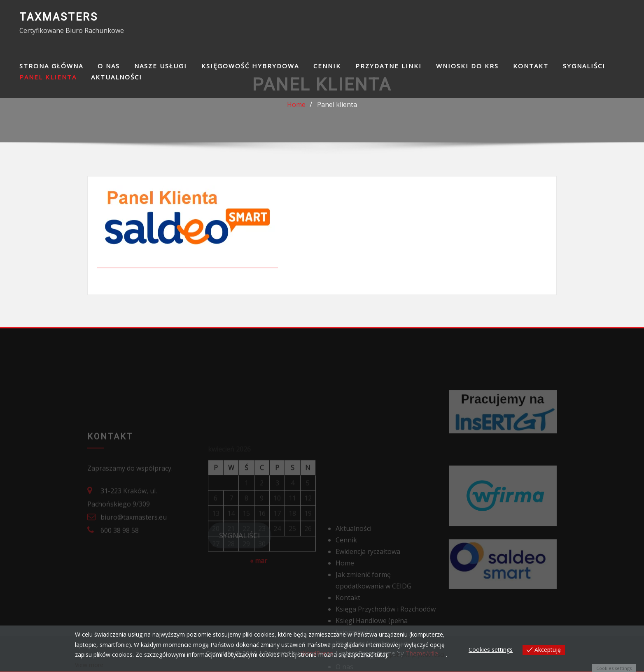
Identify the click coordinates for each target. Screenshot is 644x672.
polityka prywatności (417, 655)
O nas (109, 66)
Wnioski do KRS (467, 66)
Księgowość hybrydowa (250, 66)
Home (296, 107)
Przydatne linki (388, 66)
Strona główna (51, 66)
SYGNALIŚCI (584, 66)
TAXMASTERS (59, 17)
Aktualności (117, 77)
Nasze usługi (161, 66)
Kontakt (531, 66)
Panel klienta (48, 77)
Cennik (327, 66)
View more (89, 665)
